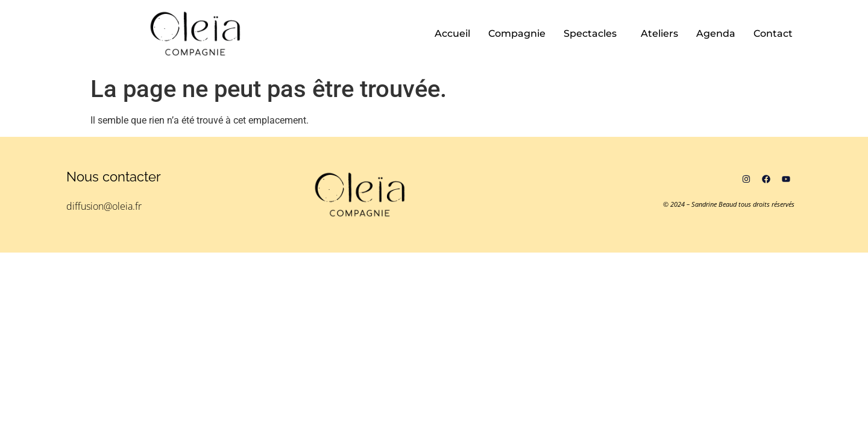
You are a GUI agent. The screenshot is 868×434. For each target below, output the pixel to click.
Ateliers (659, 33)
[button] (593, 34)
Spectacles (590, 33)
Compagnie (517, 33)
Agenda (716, 33)
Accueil (452, 33)
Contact (773, 33)
